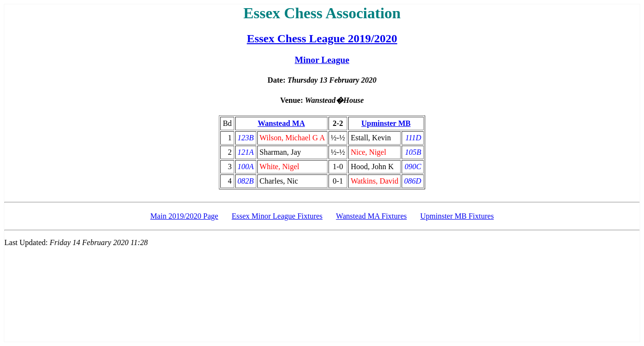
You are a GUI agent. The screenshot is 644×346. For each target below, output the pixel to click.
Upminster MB (386, 123)
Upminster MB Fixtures (457, 216)
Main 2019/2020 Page (184, 216)
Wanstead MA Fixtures (372, 216)
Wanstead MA (281, 123)
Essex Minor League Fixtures (277, 216)
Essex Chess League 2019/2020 (322, 38)
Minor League (322, 60)
